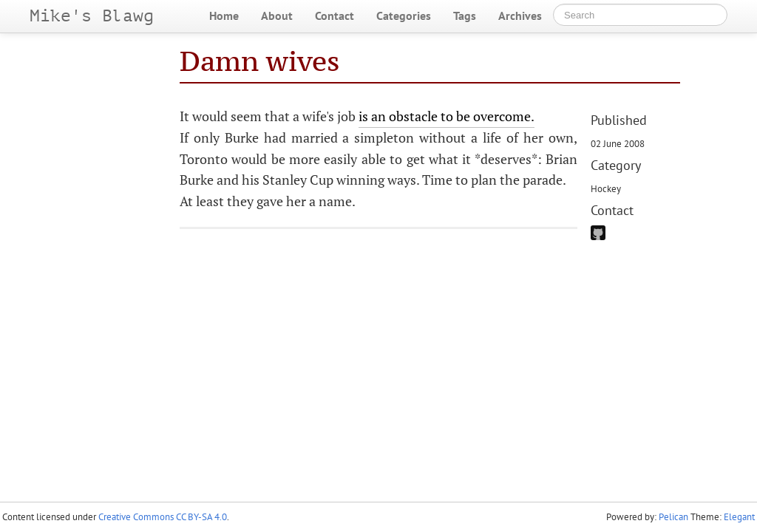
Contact (335, 16)
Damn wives (260, 61)
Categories (404, 16)
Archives (520, 16)
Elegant (739, 517)
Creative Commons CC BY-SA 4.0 (163, 517)
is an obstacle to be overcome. (447, 116)
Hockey (606, 188)
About (277, 16)
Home (224, 16)
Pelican (673, 517)
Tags (465, 16)
